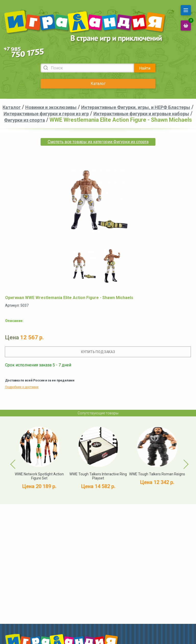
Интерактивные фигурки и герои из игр (46, 114)
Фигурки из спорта (24, 120)
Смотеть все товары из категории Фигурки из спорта (98, 142)
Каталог (98, 84)
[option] (84, 266)
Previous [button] (10, 460)
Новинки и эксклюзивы (51, 107)
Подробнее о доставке (22, 387)
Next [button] (181, 460)
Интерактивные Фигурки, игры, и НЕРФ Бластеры (136, 107)
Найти (145, 68)
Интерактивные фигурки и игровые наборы (141, 114)
